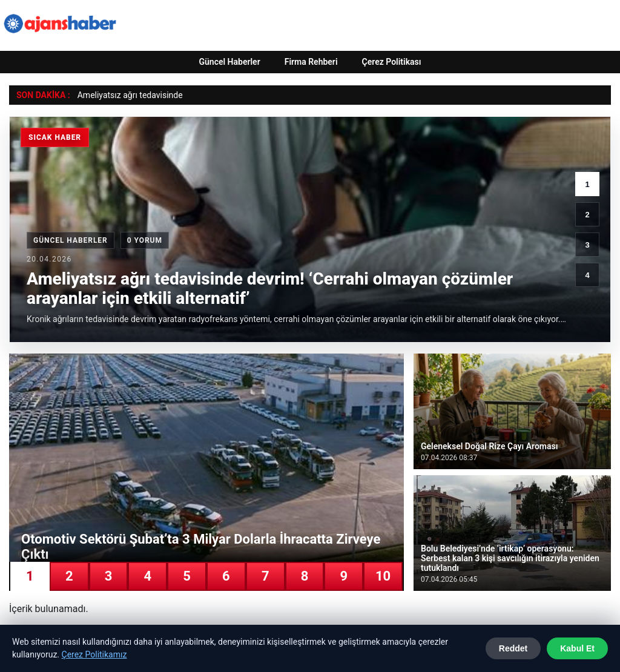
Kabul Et (577, 648)
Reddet (513, 648)
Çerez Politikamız (94, 654)
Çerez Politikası (392, 62)
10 (383, 576)
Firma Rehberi (311, 62)
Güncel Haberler (229, 62)
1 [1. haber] (587, 184)
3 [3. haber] (587, 245)
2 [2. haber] (587, 215)
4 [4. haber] (587, 275)
